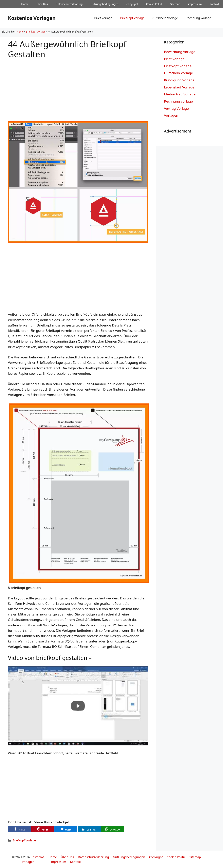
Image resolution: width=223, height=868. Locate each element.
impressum (195, 4)
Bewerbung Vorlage (180, 52)
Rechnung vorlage (198, 18)
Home (25, 4)
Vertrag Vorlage (176, 108)
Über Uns (42, 4)
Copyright (132, 4)
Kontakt (214, 4)
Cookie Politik (154, 4)
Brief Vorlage (103, 18)
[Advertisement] (78, 87)
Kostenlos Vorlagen (32, 18)
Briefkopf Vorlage (132, 18)
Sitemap (175, 4)
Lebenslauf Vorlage (179, 87)
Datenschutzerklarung (69, 4)
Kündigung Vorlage (179, 80)
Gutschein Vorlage (165, 18)
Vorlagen (171, 115)
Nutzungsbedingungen (104, 4)
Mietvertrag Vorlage (180, 94)
